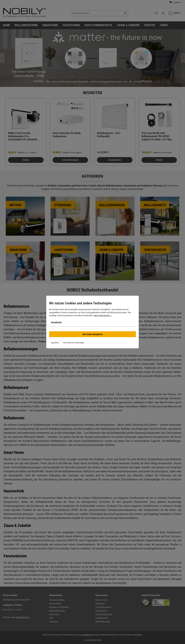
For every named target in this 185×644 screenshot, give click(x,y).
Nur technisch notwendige (74, 343)
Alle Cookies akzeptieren (93, 334)
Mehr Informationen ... (103, 316)
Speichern (55, 343)
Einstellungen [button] (56, 322)
